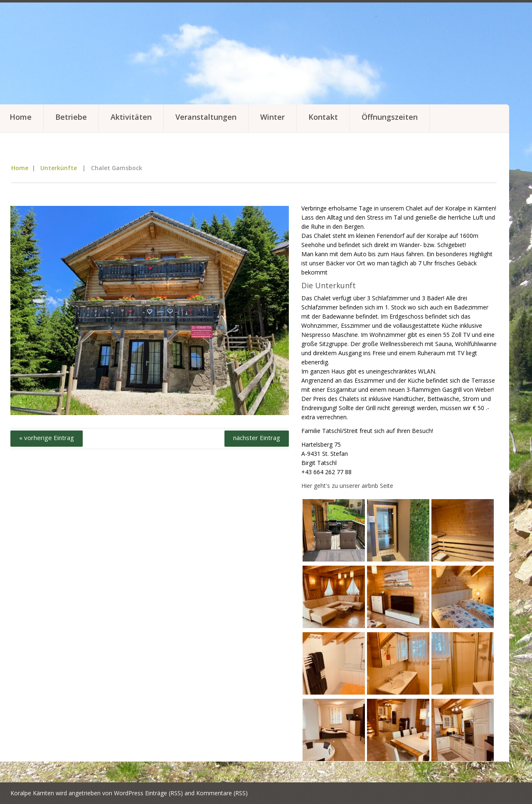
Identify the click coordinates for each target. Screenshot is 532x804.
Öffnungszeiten (390, 117)
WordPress (129, 793)
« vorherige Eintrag (47, 438)
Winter (272, 117)
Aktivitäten (131, 117)
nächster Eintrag (257, 438)
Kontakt (323, 117)
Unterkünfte (59, 168)
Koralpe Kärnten (32, 793)
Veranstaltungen (206, 117)
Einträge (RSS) (164, 793)
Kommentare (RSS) (222, 793)
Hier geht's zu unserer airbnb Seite (347, 486)
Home (20, 168)
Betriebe (71, 117)
